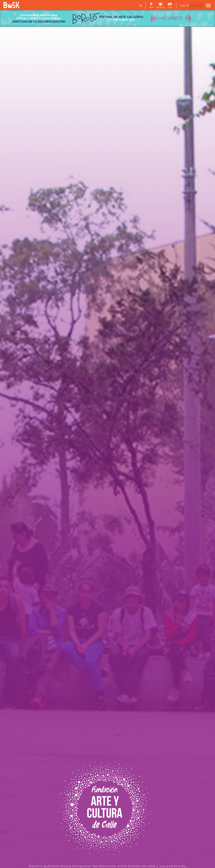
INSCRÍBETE (183, 261)
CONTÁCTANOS (47, 412)
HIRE (170, 5)
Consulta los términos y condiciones (196, 25)
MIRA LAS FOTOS (63, 261)
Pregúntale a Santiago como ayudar (47, 693)
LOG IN (184, 6)
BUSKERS (161, 5)
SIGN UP (197, 6)
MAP (151, 5)
